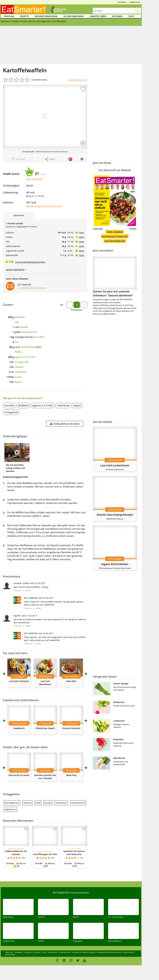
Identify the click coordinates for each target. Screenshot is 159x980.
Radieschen (119, 702)
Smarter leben (98, 16)
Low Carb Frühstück (19, 681)
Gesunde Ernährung (46, 16)
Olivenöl (19, 367)
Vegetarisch (10, 809)
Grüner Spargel (121, 684)
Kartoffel (9, 406)
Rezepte (24, 16)
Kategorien (10, 955)
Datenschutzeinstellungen (84, 952)
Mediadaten (128, 952)
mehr (82, 233)
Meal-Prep (71, 775)
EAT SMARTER (31, 598)
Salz (17, 322)
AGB (44, 952)
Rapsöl (18, 382)
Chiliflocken (21, 372)
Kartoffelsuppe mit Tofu (45, 854)
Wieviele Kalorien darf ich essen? (44, 206)
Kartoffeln (39, 337)
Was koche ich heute (19, 775)
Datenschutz (64, 952)
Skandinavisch (78, 803)
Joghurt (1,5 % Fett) (25, 357)
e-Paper (133, 228)
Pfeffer (18, 352)
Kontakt (37, 952)
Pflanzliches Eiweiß (45, 728)
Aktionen (117, 16)
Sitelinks (28, 952)
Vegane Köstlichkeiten (115, 564)
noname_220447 (21, 583)
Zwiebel (24, 327)
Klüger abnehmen (74, 16)
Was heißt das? (35, 179)
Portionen (77, 310)
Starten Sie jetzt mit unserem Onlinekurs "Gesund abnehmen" (115, 277)
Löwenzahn (119, 721)
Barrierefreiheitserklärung (109, 952)
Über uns (9, 952)
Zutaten (8, 305)
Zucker (18, 377)
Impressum (52, 952)
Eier (17, 342)
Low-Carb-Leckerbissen (115, 465)
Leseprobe (98, 228)
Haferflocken (28, 347)
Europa (48, 803)
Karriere (19, 952)
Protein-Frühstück (71, 728)
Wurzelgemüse (12, 803)
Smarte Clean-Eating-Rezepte (115, 515)
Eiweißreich (19, 728)
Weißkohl (20, 317)
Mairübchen (119, 758)
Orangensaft (21, 362)
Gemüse (27, 803)
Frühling (9, 16)
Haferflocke (63, 406)
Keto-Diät (71, 681)
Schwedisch (61, 803)
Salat (38, 803)
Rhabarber (119, 739)
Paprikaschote (29, 332)
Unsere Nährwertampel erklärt (30, 262)
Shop (131, 16)
